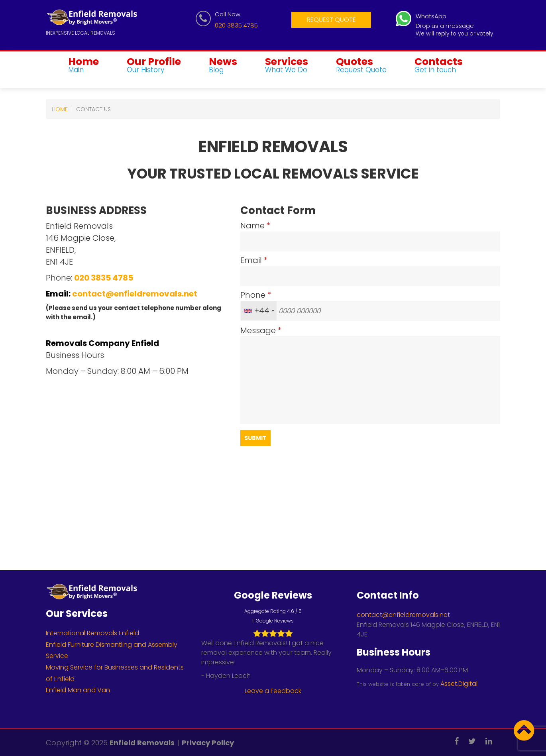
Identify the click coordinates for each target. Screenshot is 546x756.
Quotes (361, 66)
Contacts (439, 66)
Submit (255, 438)
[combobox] (259, 311)
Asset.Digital (459, 684)
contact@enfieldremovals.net (135, 294)
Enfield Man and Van (78, 690)
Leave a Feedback (273, 691)
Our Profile (154, 66)
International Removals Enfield (92, 633)
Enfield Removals (142, 743)
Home (83, 66)
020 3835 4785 (236, 25)
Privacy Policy (208, 743)
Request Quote (331, 20)
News (223, 66)
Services (287, 66)
